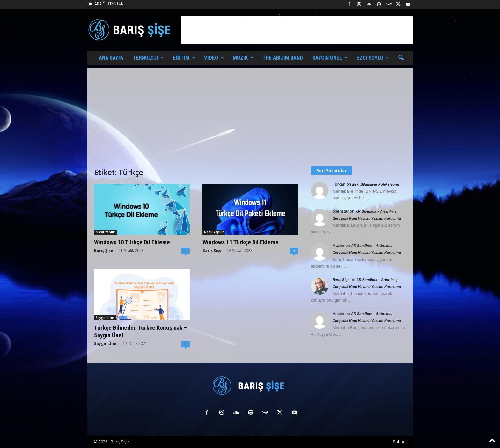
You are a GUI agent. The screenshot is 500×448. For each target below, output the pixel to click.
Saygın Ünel (330, 58)
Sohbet (400, 442)
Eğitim (184, 58)
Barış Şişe (104, 250)
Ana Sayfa (111, 58)
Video (214, 58)
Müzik (243, 58)
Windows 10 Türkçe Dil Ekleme (132, 242)
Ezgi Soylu (373, 58)
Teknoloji (148, 58)
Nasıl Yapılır (105, 232)
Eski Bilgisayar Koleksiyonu (376, 184)
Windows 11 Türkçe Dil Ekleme (240, 242)
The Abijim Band (283, 58)
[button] (401, 58)
